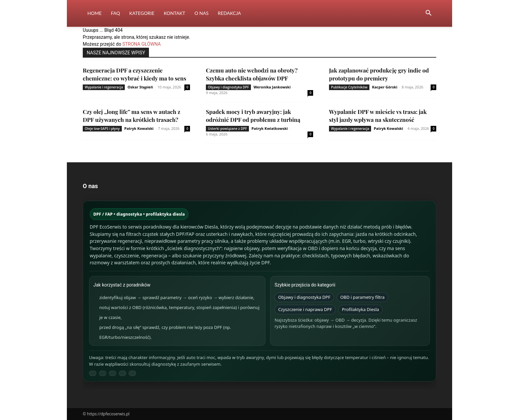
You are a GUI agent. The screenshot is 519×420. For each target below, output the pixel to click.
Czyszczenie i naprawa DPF (305, 309)
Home (94, 13)
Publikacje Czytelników (349, 87)
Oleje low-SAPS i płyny (102, 129)
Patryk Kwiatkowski (270, 128)
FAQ (116, 13)
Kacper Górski (385, 87)
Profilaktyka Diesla (360, 309)
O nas (202, 13)
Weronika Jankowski (272, 87)
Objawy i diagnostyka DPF (228, 87)
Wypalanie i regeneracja (104, 87)
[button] (428, 14)
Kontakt (175, 13)
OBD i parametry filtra (362, 297)
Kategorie (142, 13)
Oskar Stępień (140, 87)
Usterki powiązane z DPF (227, 129)
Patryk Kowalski (139, 128)
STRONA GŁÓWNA (142, 44)
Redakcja (229, 13)
